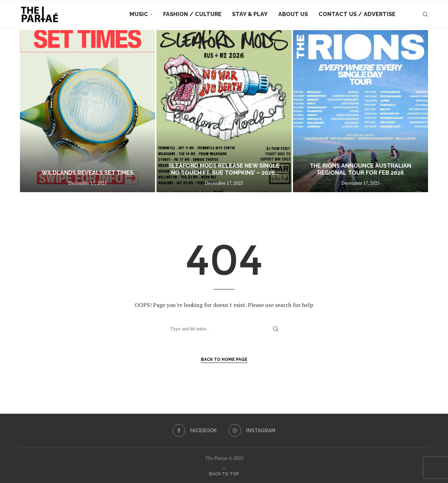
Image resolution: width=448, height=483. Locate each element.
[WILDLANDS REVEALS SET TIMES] (87, 111)
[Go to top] (224, 473)
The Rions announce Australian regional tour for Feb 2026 (360, 169)
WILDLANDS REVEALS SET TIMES (87, 173)
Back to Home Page (224, 359)
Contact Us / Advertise (357, 14)
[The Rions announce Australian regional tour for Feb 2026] (360, 111)
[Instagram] (252, 430)
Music (139, 14)
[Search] (425, 14)
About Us (293, 14)
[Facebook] (195, 430)
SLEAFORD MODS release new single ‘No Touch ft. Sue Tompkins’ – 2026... (224, 169)
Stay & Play (250, 14)
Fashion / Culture (192, 14)
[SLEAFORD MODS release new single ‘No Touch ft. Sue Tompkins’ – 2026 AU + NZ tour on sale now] (224, 111)
